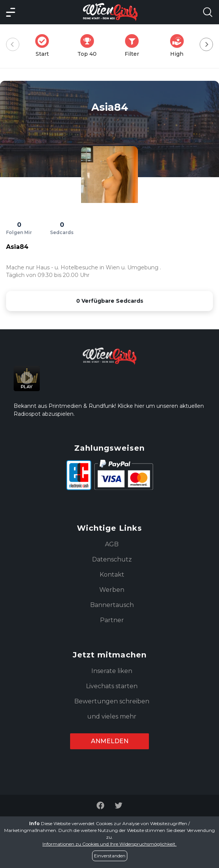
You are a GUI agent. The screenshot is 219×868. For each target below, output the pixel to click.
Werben (112, 590)
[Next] (206, 45)
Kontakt (112, 575)
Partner (112, 620)
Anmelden (110, 741)
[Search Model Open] (208, 12)
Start (44, 46)
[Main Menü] (11, 12)
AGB (112, 544)
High (179, 46)
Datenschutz (112, 559)
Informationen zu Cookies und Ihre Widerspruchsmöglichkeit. (109, 844)
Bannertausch (112, 605)
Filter (134, 46)
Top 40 (89, 46)
